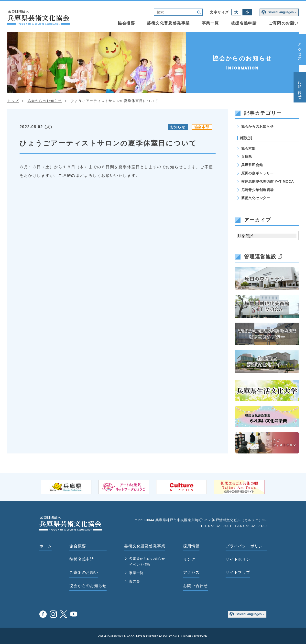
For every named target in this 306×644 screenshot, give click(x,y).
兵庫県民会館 (252, 165)
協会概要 (126, 23)
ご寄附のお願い (284, 23)
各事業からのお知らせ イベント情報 (147, 562)
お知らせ (178, 127)
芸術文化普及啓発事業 (168, 23)
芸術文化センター (256, 198)
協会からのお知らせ (257, 126)
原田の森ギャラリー (257, 173)
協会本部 (202, 127)
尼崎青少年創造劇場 (257, 190)
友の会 (134, 581)
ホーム (45, 546)
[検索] (174, 12)
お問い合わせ (300, 87)
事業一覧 (210, 23)
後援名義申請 (244, 23)
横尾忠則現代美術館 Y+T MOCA (268, 181)
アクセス (300, 50)
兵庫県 (247, 157)
